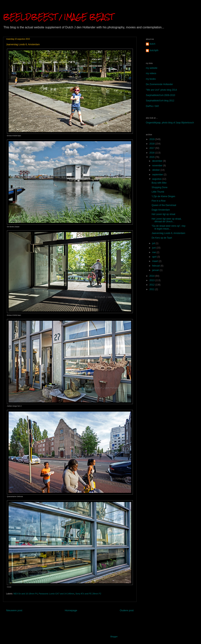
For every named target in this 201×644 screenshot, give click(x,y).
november (158, 166)
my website (152, 68)
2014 (152, 276)
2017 (152, 148)
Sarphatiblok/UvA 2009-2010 (161, 95)
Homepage (71, 610)
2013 (152, 280)
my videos (151, 73)
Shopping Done (160, 187)
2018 (152, 144)
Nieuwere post (14, 610)
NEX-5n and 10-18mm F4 (26, 594)
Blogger (114, 637)
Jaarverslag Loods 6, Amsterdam (168, 233)
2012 (152, 285)
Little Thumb (158, 192)
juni (154, 248)
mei (154, 252)
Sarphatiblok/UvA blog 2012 (160, 101)
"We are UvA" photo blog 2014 (161, 90)
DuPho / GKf (152, 106)
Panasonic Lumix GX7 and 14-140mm (56, 594)
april (155, 257)
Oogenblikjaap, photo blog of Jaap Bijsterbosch (170, 123)
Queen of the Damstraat (164, 205)
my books (151, 79)
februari (156, 266)
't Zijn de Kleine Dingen (163, 196)
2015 (152, 157)
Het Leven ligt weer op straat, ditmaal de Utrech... (167, 220)
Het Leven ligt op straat (163, 214)
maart (155, 261)
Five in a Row (159, 201)
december (158, 161)
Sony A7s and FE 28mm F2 (88, 594)
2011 (152, 289)
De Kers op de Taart (162, 238)
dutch (152, 44)
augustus (157, 179)
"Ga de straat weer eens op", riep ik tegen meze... (169, 227)
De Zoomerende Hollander (159, 84)
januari (156, 270)
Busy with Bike (159, 183)
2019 (152, 139)
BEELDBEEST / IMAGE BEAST (58, 17)
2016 (152, 153)
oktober (156, 170)
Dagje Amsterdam (161, 210)
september (158, 175)
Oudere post (127, 610)
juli (154, 243)
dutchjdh (154, 50)
